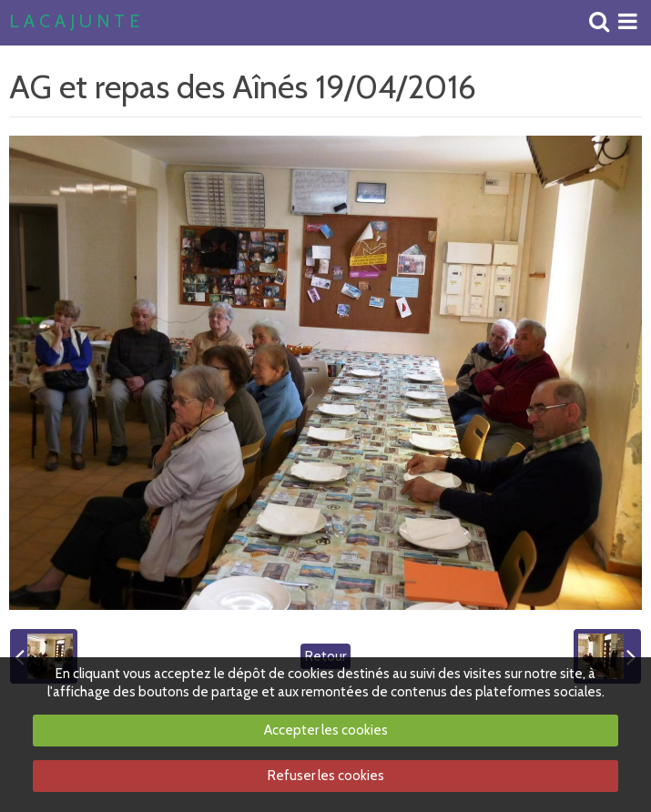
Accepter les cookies (326, 730)
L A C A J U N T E (74, 22)
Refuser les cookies (326, 776)
